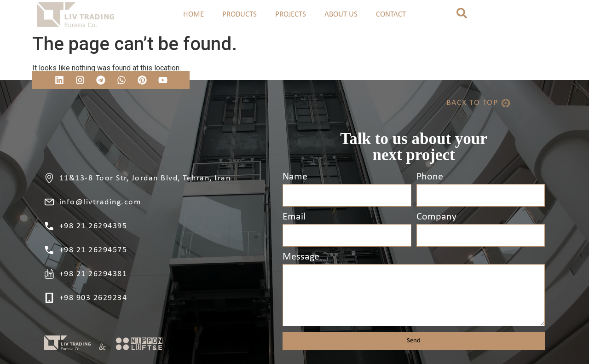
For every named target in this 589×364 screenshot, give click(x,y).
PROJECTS (291, 14)
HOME (193, 14)
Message (301, 257)
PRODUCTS (240, 14)
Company (436, 217)
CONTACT (391, 14)
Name (295, 177)
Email (294, 217)
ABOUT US (341, 14)
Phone (430, 177)
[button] (462, 13)
